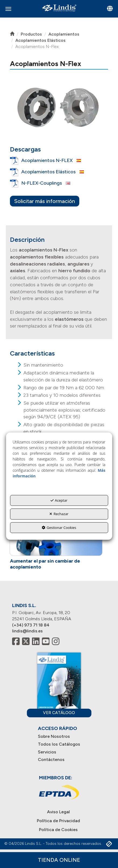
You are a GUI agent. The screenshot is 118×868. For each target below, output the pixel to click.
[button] (59, 8)
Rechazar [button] (59, 514)
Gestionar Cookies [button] (59, 528)
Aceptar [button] (59, 500)
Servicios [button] (47, 752)
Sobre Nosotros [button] (54, 736)
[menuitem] (59, 737)
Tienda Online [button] (59, 860)
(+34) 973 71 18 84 (31, 625)
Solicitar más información (45, 201)
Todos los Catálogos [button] (59, 744)
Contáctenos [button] (51, 759)
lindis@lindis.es (27, 631)
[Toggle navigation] (110, 9)
